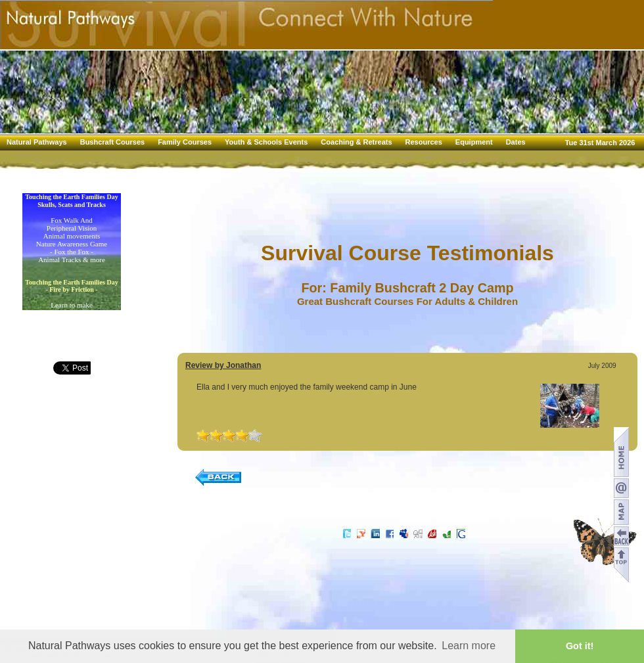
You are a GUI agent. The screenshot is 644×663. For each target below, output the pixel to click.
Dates (516, 142)
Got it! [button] (580, 646)
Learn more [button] (469, 646)
